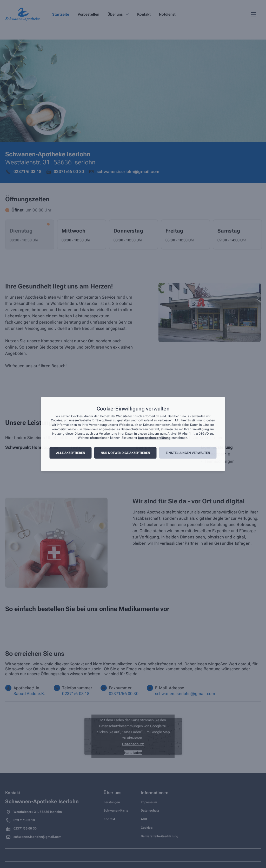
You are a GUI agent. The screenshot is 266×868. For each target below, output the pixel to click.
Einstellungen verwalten (188, 453)
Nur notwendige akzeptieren (125, 453)
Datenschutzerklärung (154, 438)
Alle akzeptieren (71, 453)
